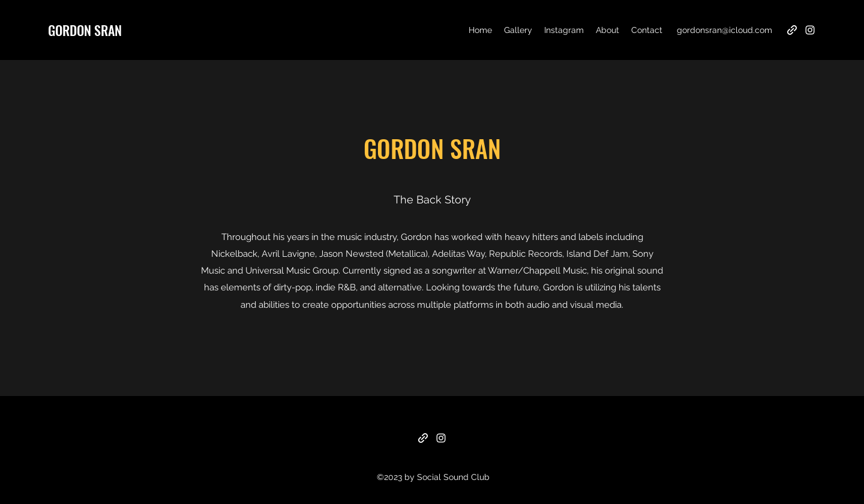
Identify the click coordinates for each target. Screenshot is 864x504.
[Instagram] (810, 30)
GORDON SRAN (85, 30)
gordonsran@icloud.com (724, 30)
